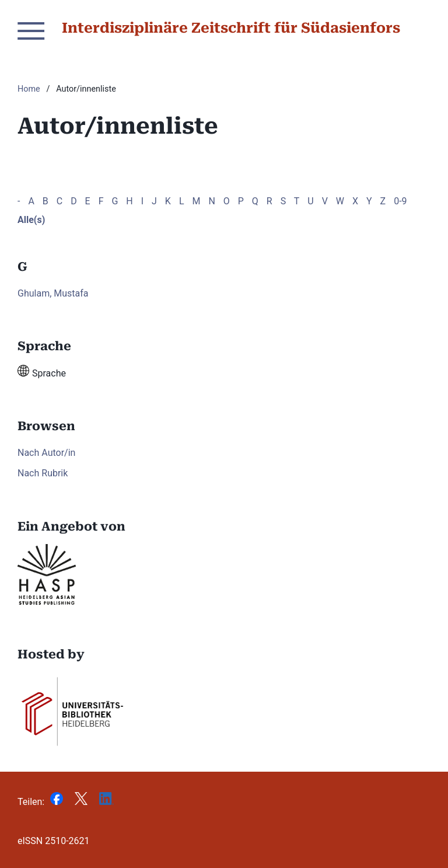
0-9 (400, 201)
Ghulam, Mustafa (53, 293)
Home (29, 89)
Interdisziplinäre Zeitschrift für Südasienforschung (255, 28)
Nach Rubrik (43, 473)
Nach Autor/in (46, 453)
